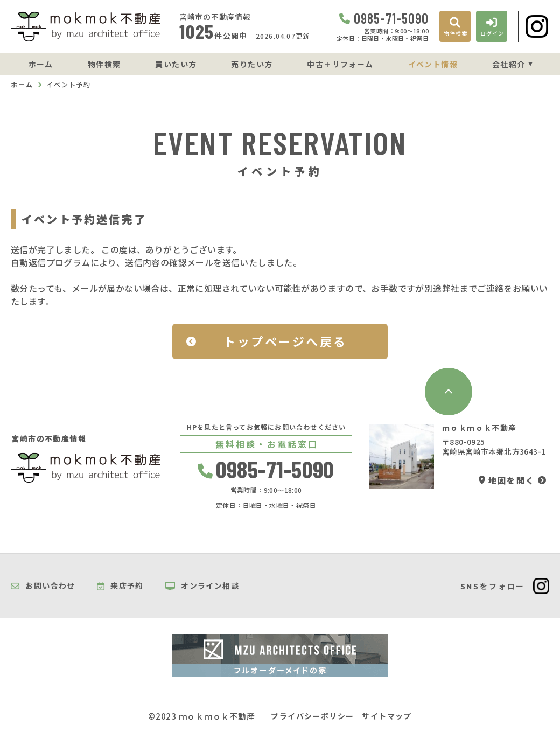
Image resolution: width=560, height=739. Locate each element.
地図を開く (507, 480)
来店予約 (120, 586)
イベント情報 (433, 64)
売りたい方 (252, 64)
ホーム (41, 64)
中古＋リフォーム (340, 64)
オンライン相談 (202, 586)
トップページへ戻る (285, 341)
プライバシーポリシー (312, 716)
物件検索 (104, 64)
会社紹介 (509, 64)
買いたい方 (176, 64)
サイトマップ (387, 716)
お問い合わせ (43, 586)
